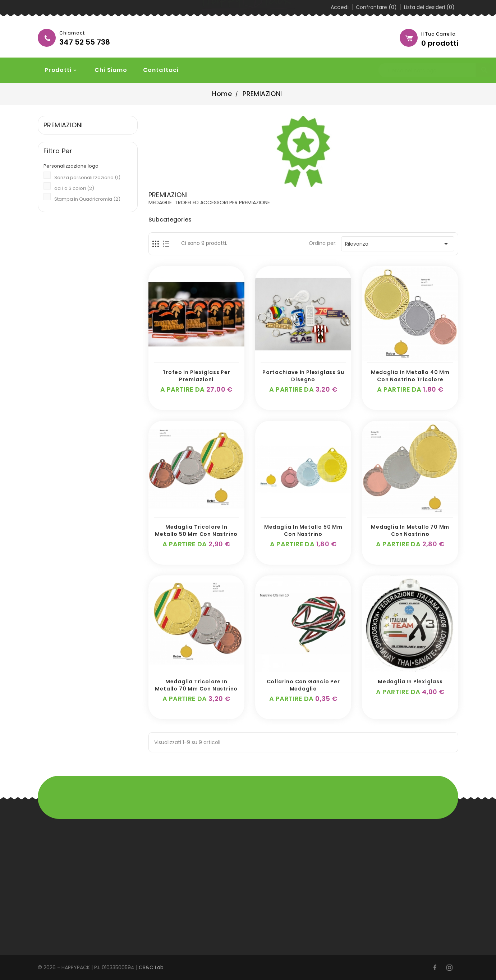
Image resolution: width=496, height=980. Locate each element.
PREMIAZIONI (63, 125)
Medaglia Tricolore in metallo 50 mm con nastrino (196, 530)
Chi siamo (107, 70)
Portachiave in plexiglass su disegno (303, 376)
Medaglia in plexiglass (410, 682)
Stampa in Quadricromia (87, 199)
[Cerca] (403, 70)
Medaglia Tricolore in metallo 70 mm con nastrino (196, 685)
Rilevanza (398, 244)
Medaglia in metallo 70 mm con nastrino (410, 530)
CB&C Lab (151, 967)
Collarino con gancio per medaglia (303, 685)
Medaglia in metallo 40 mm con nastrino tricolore (410, 376)
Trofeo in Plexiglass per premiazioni (196, 376)
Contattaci (157, 70)
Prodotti (58, 70)
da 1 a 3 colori (74, 188)
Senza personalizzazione (87, 177)
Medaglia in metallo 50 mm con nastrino (303, 530)
